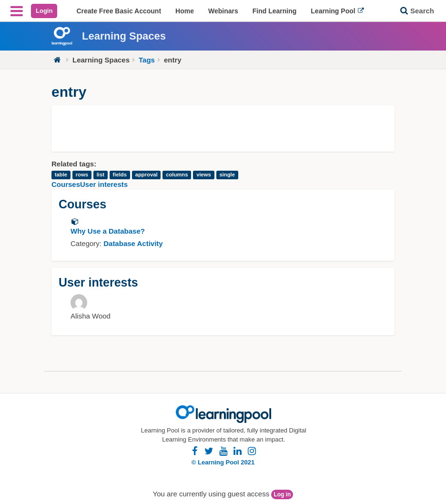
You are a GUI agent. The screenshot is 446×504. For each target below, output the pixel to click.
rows (82, 175)
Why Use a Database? (108, 231)
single (227, 175)
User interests (104, 184)
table (61, 175)
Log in (282, 494)
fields (120, 175)
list (101, 175)
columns (177, 175)
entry (173, 60)
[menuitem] (119, 11)
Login (44, 11)
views (204, 175)
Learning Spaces (101, 60)
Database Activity (133, 243)
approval (147, 175)
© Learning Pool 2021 (223, 462)
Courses (66, 184)
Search (422, 11)
